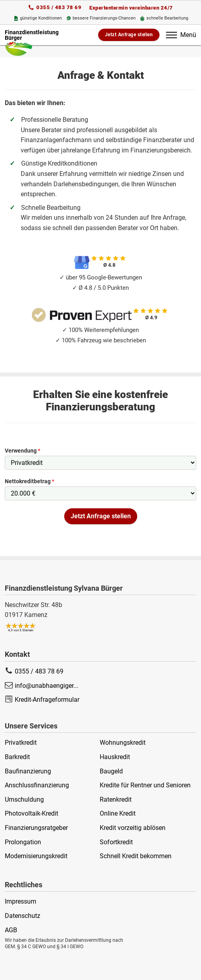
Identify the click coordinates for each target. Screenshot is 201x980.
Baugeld (111, 771)
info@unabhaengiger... (46, 686)
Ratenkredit (116, 799)
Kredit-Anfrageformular (47, 700)
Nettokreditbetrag (30, 481)
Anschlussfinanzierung (37, 785)
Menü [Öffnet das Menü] (181, 35)
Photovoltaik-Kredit (32, 813)
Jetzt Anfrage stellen (129, 35)
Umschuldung (24, 799)
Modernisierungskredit (36, 856)
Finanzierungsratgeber (36, 828)
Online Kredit (118, 813)
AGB (11, 930)
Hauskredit (115, 757)
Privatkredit (21, 743)
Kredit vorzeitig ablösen (133, 828)
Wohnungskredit (123, 743)
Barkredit (17, 757)
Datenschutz (23, 916)
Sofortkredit (116, 842)
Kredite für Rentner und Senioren (145, 785)
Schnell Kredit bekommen (136, 856)
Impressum (21, 901)
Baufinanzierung (28, 771)
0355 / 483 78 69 (59, 7)
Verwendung (23, 451)
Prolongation (23, 842)
